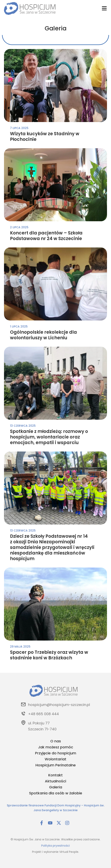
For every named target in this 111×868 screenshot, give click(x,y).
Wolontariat (55, 759)
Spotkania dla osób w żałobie (56, 793)
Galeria (56, 787)
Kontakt (55, 775)
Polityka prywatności (55, 846)
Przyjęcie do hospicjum (56, 753)
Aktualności (55, 781)
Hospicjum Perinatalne (56, 765)
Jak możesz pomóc (56, 747)
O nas (56, 741)
